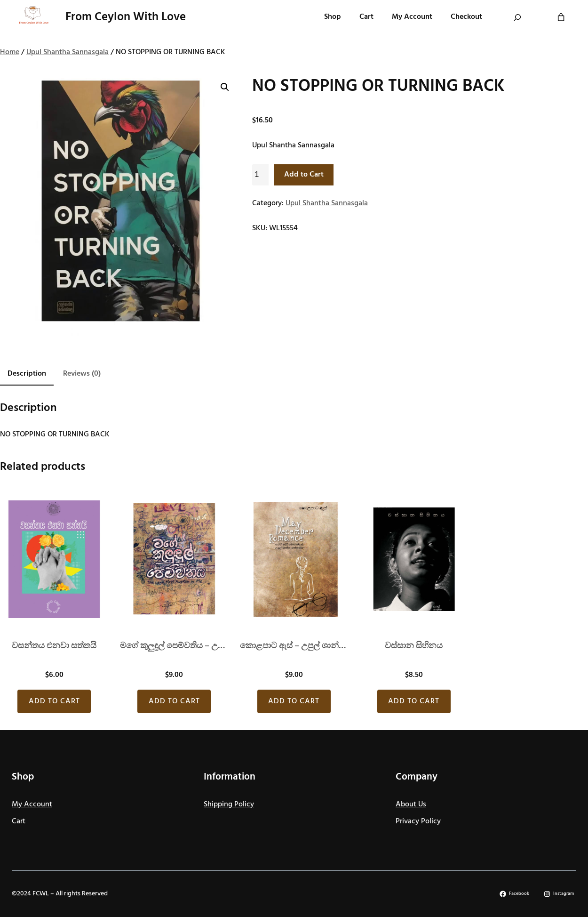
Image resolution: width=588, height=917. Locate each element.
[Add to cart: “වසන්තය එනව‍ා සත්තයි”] (54, 701)
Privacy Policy (418, 821)
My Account (32, 804)
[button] (225, 87)
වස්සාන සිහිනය (414, 646)
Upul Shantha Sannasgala (68, 52)
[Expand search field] (517, 17)
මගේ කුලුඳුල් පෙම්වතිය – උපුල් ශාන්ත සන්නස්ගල (174, 646)
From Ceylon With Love (126, 17)
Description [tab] (27, 374)
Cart (19, 821)
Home (10, 52)
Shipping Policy (229, 804)
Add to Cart (304, 175)
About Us (411, 804)
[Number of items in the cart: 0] (561, 17)
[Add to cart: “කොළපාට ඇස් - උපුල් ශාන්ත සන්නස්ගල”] (294, 701)
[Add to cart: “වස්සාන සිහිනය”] (414, 701)
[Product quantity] (260, 175)
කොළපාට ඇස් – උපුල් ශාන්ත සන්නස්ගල (294, 646)
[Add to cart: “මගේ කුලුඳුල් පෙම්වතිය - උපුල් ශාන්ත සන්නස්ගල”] (174, 701)
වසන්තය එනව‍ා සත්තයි (54, 646)
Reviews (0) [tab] (82, 374)
